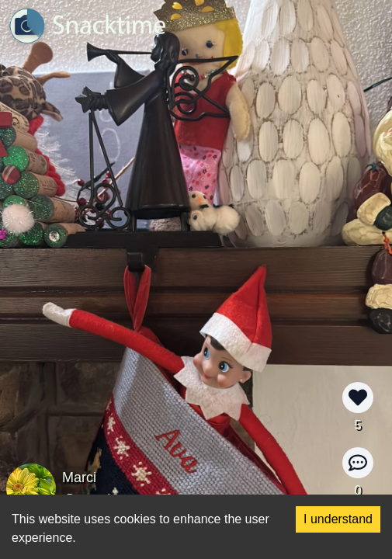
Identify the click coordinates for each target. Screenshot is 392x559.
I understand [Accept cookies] (338, 519)
